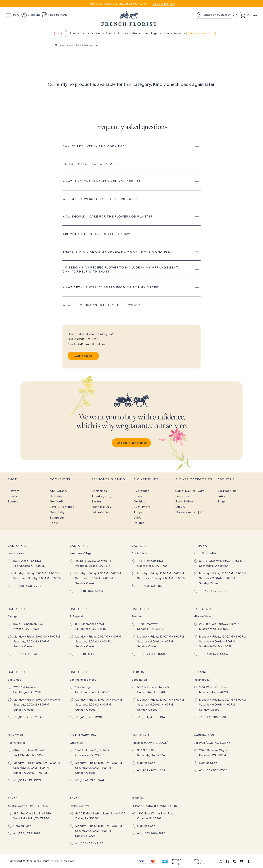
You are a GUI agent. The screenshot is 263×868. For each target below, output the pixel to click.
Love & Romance (62, 507)
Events (111, 33)
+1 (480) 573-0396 (213, 591)
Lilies (138, 518)
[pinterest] (235, 861)
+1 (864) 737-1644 (90, 780)
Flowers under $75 (189, 512)
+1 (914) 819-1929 (27, 780)
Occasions (97, 33)
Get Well (56, 501)
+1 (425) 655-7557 (213, 770)
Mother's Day (101, 507)
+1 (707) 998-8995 (151, 654)
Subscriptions (139, 33)
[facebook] (228, 861)
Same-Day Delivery (190, 491)
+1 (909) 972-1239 (151, 770)
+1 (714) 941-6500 (27, 654)
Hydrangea (141, 491)
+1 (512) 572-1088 (27, 833)
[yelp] (249, 861)
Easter (96, 501)
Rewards (179, 33)
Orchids (139, 501)
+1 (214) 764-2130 (89, 843)
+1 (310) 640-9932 (89, 654)
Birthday (122, 33)
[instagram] (220, 861)
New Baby (57, 512)
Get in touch (83, 356)
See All (55, 523)
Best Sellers (185, 501)
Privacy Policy (176, 862)
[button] (131, 4)
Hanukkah (82, 45)
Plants (85, 33)
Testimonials (227, 491)
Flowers (74, 33)
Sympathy (57, 518)
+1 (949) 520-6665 (214, 654)
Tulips (138, 512)
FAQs (221, 496)
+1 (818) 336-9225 (89, 591)
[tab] (131, 4)
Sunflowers (142, 507)
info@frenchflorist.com (91, 344)
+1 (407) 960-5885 (151, 833)
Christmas (99, 491)
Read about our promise (131, 443)
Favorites (182, 496)
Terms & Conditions (199, 862)
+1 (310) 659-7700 (86, 339)
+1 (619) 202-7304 (28, 717)
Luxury (180, 507)
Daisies (139, 523)
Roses (138, 496)
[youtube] (242, 861)
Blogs (154, 33)
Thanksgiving (101, 496)
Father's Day (101, 512)
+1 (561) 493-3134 (151, 717)
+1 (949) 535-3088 (151, 586)
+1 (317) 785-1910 (213, 717)
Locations (165, 33)
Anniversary (59, 491)
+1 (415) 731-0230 (89, 717)
